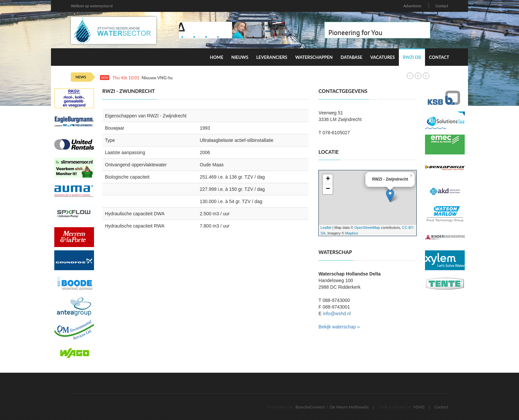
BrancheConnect (310, 407)
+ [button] (328, 179)
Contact (442, 6)
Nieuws (240, 57)
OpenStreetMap (367, 228)
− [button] (328, 189)
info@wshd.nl (337, 314)
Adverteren (412, 6)
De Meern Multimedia (350, 407)
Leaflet (326, 228)
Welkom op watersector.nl (92, 6)
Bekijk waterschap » (339, 327)
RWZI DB (412, 57)
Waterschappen (314, 57)
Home (216, 57)
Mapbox (352, 233)
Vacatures (383, 57)
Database (352, 57)
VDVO (419, 407)
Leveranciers (272, 57)
